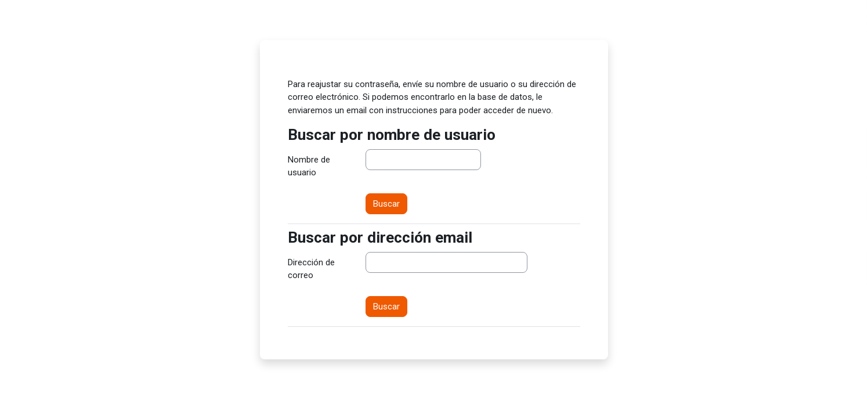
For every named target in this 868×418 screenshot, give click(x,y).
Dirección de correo (311, 269)
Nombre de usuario (309, 166)
